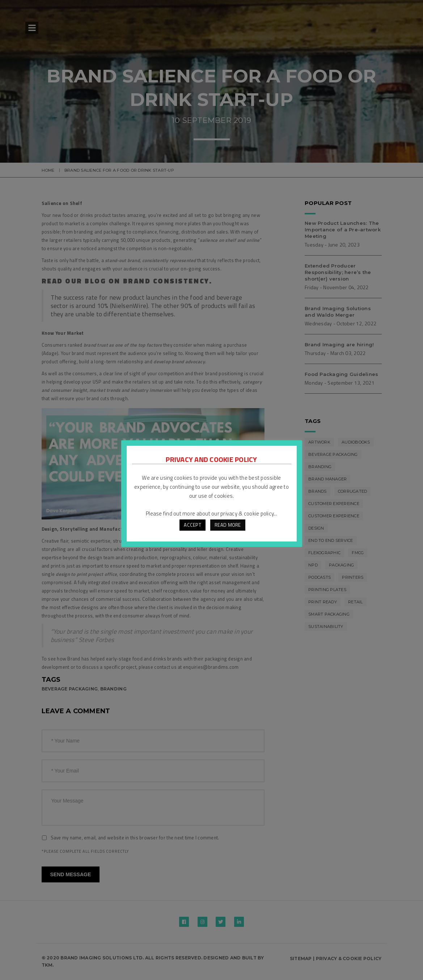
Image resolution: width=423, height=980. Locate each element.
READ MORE (228, 525)
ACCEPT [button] (193, 525)
